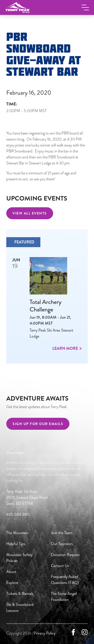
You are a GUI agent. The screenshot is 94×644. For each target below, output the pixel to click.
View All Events (30, 213)
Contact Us (60, 566)
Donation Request (65, 555)
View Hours (16, 453)
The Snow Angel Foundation (64, 597)
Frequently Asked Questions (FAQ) (65, 580)
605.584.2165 (18, 514)
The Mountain (17, 533)
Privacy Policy (44, 633)
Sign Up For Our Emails (38, 424)
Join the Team (62, 533)
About (11, 572)
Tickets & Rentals (20, 594)
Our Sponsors (62, 544)
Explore (12, 583)
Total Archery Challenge (45, 306)
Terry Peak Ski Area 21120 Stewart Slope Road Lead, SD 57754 (27, 497)
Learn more (65, 348)
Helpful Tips (16, 544)
